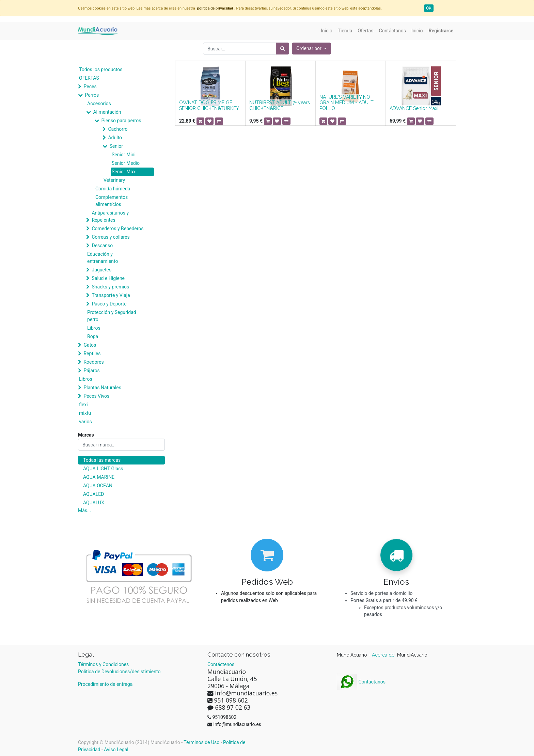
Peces (90, 86)
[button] (311, 49)
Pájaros (91, 371)
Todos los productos (101, 69)
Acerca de (384, 655)
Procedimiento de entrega (105, 684)
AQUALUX (94, 503)
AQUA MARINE (99, 477)
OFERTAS (89, 78)
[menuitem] (327, 31)
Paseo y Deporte (109, 304)
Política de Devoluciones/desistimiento (119, 672)
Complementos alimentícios (112, 201)
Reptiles (92, 353)
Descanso (102, 246)
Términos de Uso (201, 742)
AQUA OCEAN (98, 486)
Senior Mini (124, 155)
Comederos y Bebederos (117, 229)
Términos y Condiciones (103, 664)
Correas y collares (111, 237)
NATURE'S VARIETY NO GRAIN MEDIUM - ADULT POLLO (347, 103)
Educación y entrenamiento (103, 258)
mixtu (85, 413)
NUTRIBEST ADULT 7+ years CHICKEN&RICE (280, 105)
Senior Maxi (124, 172)
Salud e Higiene (108, 278)
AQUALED (93, 494)
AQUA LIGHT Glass (103, 469)
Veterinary (114, 180)
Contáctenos (221, 664)
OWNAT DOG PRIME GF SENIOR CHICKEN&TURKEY (209, 105)
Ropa (93, 336)
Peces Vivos (96, 396)
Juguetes (101, 270)
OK (429, 8)
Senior (116, 146)
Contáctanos (361, 682)
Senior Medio (126, 163)
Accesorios (99, 104)
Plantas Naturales (102, 388)
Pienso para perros (121, 121)
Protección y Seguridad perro (112, 316)
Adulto (115, 138)
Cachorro (118, 129)
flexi (83, 405)
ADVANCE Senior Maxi (414, 108)
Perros (92, 95)
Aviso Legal (116, 750)
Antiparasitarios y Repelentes (110, 216)
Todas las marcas (102, 460)
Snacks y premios (110, 287)
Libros (94, 328)
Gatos (90, 345)
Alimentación (107, 112)
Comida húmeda (113, 189)
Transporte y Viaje (111, 295)
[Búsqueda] (282, 49)
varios (85, 422)
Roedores (93, 362)
